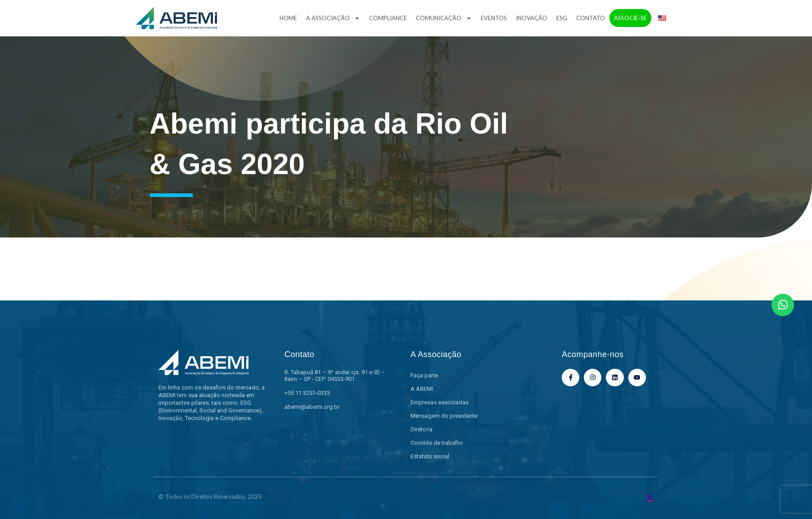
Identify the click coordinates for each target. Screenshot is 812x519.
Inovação (532, 18)
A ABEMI (422, 389)
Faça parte (424, 375)
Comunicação (444, 18)
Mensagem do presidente (444, 416)
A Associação (333, 18)
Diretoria (422, 429)
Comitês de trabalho (437, 443)
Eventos (494, 18)
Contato (591, 18)
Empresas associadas (440, 402)
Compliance (388, 18)
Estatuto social (430, 456)
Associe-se (630, 18)
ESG (562, 18)
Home (288, 18)
